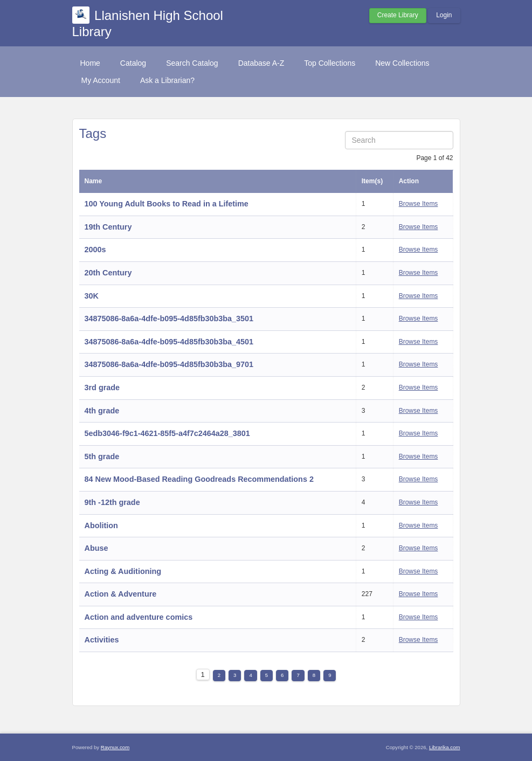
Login (444, 15)
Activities (102, 640)
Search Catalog (192, 63)
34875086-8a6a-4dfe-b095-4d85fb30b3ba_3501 (169, 319)
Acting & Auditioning (123, 571)
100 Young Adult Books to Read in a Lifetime (167, 204)
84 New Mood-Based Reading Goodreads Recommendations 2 (199, 479)
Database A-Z (261, 63)
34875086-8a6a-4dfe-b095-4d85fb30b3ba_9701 (169, 364)
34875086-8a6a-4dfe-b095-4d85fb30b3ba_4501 (169, 342)
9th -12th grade (112, 502)
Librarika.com (445, 747)
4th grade (102, 411)
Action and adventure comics (139, 617)
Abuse (96, 548)
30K (92, 296)
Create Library (398, 15)
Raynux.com (115, 747)
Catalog (133, 63)
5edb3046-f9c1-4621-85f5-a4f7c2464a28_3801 (167, 433)
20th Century (108, 273)
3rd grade (102, 388)
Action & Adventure (121, 594)
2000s (95, 250)
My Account (101, 80)
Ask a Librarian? (167, 80)
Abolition (101, 525)
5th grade (102, 456)
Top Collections (330, 63)
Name (94, 181)
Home (90, 63)
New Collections (402, 63)
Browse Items (419, 204)
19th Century (108, 227)
